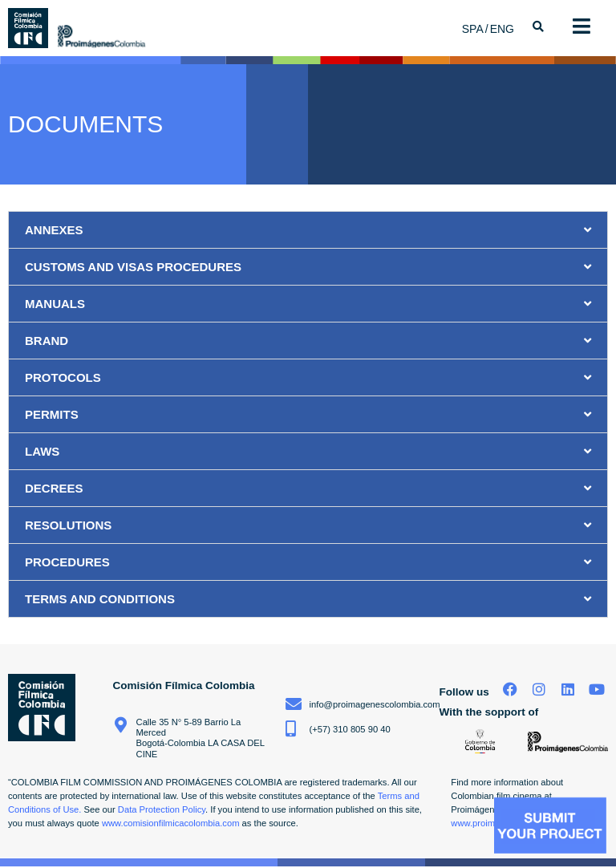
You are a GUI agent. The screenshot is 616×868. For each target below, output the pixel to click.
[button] (308, 230)
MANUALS (55, 304)
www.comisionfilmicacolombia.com (171, 823)
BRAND (47, 341)
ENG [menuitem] (502, 29)
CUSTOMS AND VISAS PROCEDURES (133, 267)
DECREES (54, 488)
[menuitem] (476, 28)
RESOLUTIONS (68, 525)
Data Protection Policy (162, 809)
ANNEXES (54, 230)
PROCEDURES (67, 562)
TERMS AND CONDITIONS (100, 599)
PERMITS (52, 414)
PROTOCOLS (63, 377)
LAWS (42, 451)
